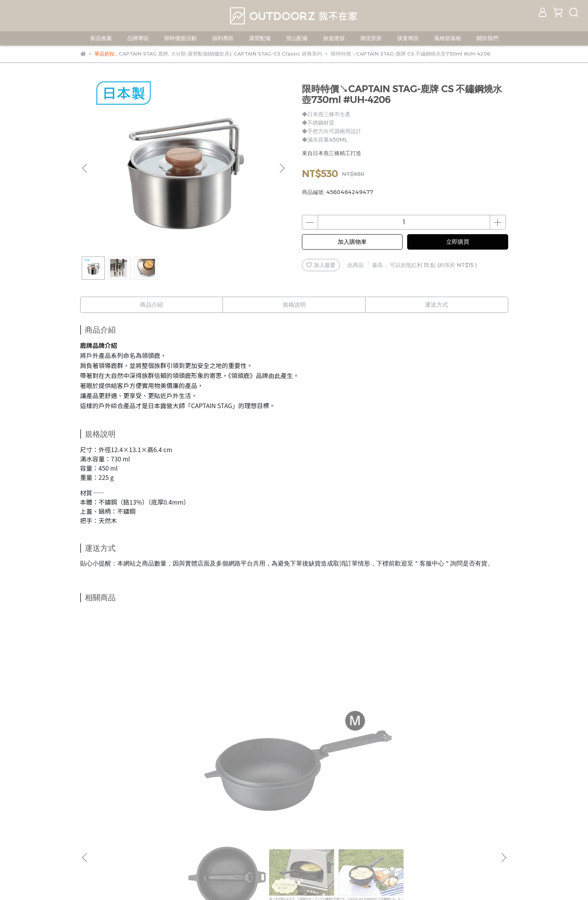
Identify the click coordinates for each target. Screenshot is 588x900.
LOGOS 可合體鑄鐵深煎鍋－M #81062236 (138, 734)
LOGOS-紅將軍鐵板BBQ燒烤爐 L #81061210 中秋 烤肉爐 (242, 734)
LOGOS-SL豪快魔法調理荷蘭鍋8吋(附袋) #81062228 (450, 734)
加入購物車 (352, 242)
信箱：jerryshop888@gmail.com (124, 851)
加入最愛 (321, 265)
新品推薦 (101, 38)
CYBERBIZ (321, 880)
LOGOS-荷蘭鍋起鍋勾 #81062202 (346, 734)
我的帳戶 (91, 816)
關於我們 (487, 38)
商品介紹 (152, 305)
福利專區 (223, 38)
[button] (282, 168)
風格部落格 (448, 38)
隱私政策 (189, 816)
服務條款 (220, 816)
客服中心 (122, 816)
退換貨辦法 (155, 816)
